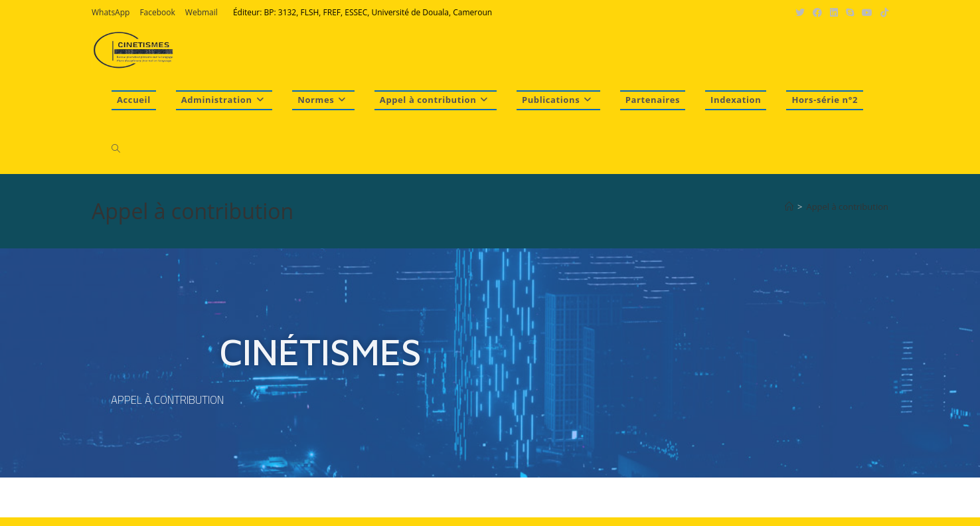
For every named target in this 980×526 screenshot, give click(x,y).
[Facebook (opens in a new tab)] (817, 13)
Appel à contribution (847, 207)
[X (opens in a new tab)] (800, 13)
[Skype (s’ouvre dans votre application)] (850, 13)
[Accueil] (789, 207)
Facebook (157, 12)
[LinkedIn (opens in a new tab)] (834, 13)
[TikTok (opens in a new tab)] (882, 13)
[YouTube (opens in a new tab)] (867, 13)
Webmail (202, 12)
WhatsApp (111, 12)
